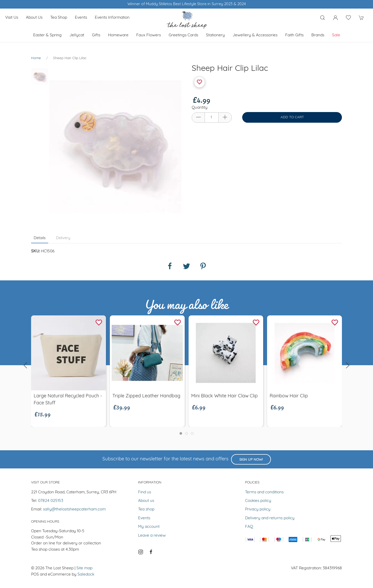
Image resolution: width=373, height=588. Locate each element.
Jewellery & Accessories (255, 35)
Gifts (96, 35)
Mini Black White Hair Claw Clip (224, 396)
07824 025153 (51, 501)
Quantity (200, 108)
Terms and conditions (264, 492)
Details (40, 238)
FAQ (249, 527)
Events (81, 18)
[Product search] (322, 18)
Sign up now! (251, 460)
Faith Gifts (294, 35)
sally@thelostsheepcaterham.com (74, 509)
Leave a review (152, 536)
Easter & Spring (47, 35)
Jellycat (77, 35)
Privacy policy (258, 509)
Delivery (63, 238)
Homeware (118, 35)
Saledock (86, 575)
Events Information (112, 18)
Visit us (12, 18)
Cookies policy (258, 501)
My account (149, 527)
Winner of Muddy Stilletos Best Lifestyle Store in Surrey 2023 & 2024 (187, 4)
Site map (84, 568)
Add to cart (292, 117)
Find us (145, 492)
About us (34, 18)
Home (36, 58)
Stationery (215, 35)
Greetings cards (183, 35)
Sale (336, 35)
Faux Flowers (149, 35)
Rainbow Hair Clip (289, 396)
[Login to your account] (335, 18)
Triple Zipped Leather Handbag (146, 396)
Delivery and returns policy (270, 518)
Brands (318, 35)
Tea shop (59, 18)
